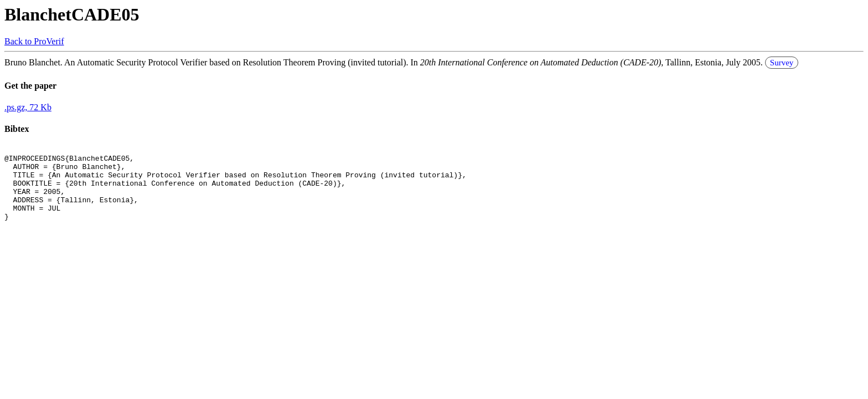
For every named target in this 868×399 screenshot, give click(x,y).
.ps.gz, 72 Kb (28, 107)
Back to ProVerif (34, 41)
